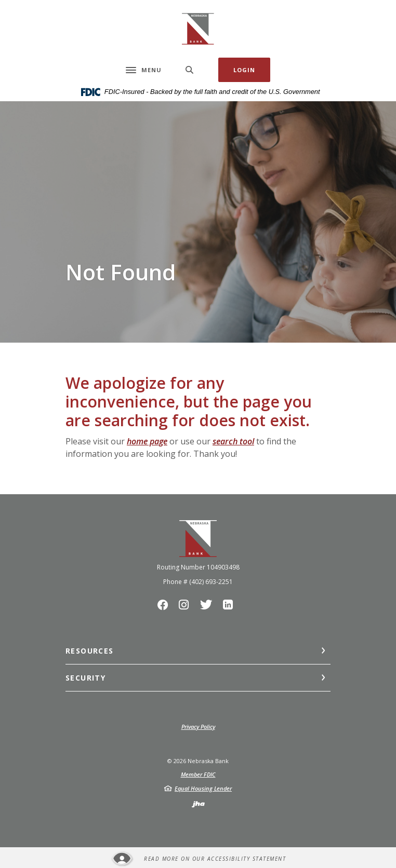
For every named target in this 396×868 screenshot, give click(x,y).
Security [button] (85, 678)
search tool (233, 441)
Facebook (166, 607)
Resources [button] (90, 651)
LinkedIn (231, 607)
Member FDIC (198, 774)
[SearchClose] (190, 70)
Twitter (209, 607)
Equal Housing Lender (203, 788)
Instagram (187, 607)
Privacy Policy (198, 727)
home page (147, 441)
